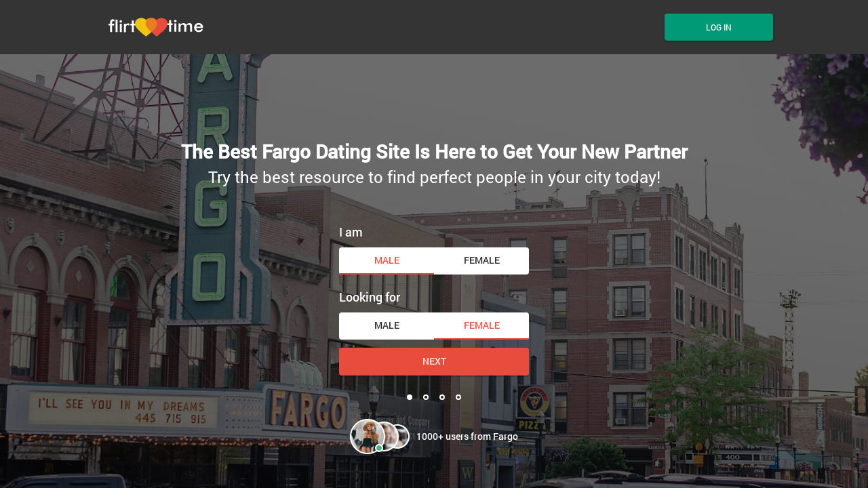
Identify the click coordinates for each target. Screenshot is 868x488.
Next (434, 361)
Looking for (370, 297)
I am (351, 232)
